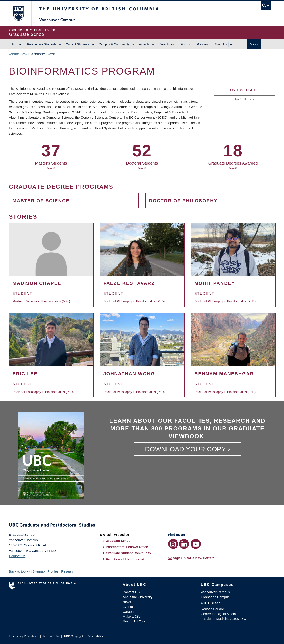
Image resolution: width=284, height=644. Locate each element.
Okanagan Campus (215, 597)
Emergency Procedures (24, 636)
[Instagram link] (173, 544)
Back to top (19, 571)
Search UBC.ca (134, 621)
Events (128, 607)
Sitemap (38, 571)
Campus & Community (114, 44)
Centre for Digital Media (218, 614)
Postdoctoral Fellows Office (127, 547)
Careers (129, 612)
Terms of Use (51, 636)
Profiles (53, 571)
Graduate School (18, 54)
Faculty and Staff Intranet (125, 559)
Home (17, 44)
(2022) (233, 168)
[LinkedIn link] (184, 544)
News (127, 602)
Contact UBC (132, 592)
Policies (203, 44)
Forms (185, 44)
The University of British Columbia (18, 13)
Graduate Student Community (128, 553)
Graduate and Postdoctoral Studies (142, 526)
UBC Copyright (74, 636)
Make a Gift (131, 616)
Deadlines (167, 44)
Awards (144, 44)
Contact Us (17, 556)
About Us (221, 44)
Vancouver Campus (215, 592)
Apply (254, 44)
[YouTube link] (196, 544)
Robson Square (212, 609)
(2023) (51, 168)
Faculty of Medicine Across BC (223, 619)
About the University (138, 597)
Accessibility (95, 636)
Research (68, 571)
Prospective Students (42, 44)
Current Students (77, 44)
